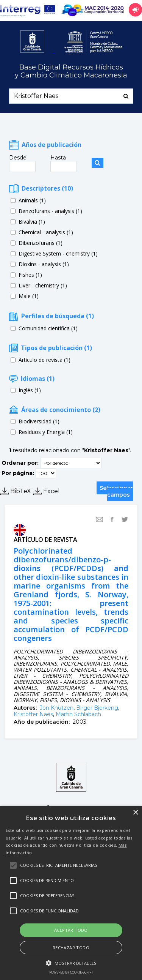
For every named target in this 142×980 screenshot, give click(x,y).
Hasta (58, 158)
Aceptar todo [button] (71, 930)
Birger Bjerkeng (97, 708)
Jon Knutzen (57, 708)
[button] (71, 963)
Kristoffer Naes (33, 714)
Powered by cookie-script (71, 972)
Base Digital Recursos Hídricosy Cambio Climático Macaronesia (71, 71)
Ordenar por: (20, 463)
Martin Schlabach (78, 714)
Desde (18, 158)
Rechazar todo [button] (71, 948)
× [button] (135, 813)
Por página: (18, 473)
